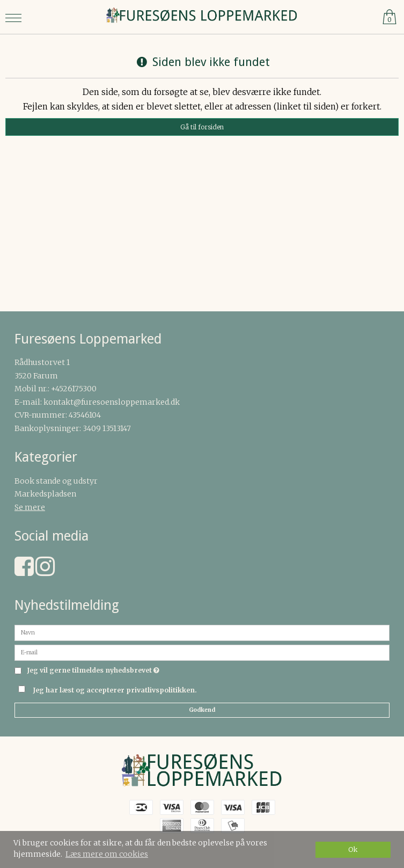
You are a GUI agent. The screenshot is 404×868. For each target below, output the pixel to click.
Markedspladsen (45, 494)
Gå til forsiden (202, 127)
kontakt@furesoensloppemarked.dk (112, 402)
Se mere (30, 507)
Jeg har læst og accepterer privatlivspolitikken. (115, 690)
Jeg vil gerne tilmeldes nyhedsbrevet (93, 671)
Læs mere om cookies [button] (107, 854)
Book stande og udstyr (56, 481)
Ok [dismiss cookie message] (353, 849)
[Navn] (202, 632)
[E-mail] (202, 652)
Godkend (202, 710)
